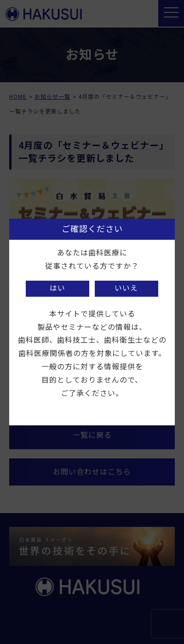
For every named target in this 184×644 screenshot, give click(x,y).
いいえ (126, 288)
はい (57, 288)
